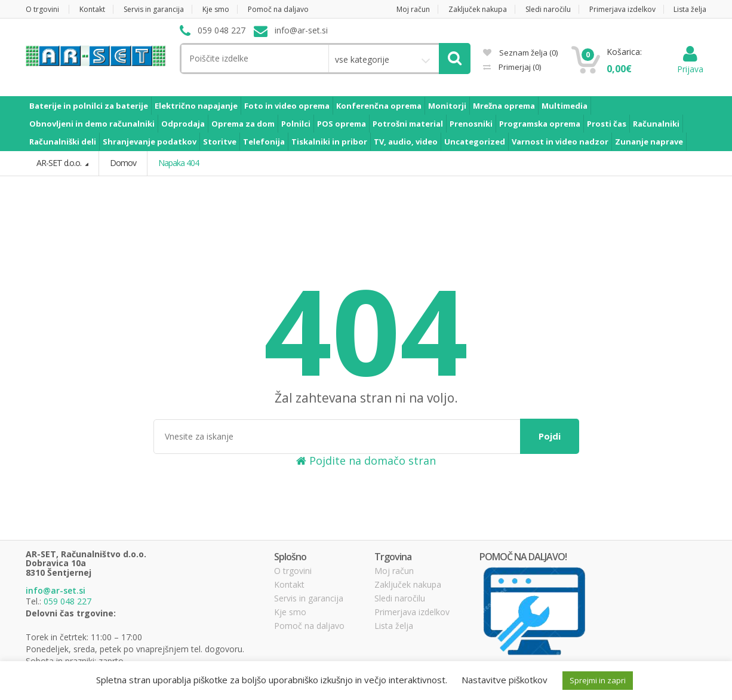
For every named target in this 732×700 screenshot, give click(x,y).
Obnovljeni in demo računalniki (92, 124)
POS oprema (342, 124)
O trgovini (42, 9)
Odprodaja (183, 124)
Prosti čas (607, 124)
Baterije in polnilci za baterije (89, 106)
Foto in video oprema (287, 106)
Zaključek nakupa (478, 9)
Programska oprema (540, 124)
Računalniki (656, 124)
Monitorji (447, 106)
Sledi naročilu (548, 9)
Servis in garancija (154, 9)
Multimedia (565, 106)
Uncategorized (475, 142)
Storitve (220, 142)
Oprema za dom (243, 124)
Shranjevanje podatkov (150, 142)
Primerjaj (519, 67)
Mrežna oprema (504, 106)
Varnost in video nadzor (560, 142)
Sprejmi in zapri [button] (598, 680)
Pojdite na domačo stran (366, 460)
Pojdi (550, 436)
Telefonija (264, 142)
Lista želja (690, 9)
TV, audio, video (406, 142)
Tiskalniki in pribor (329, 142)
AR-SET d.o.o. (59, 163)
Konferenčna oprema (379, 106)
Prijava (690, 63)
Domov (122, 163)
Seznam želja (520, 53)
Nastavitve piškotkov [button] (505, 680)
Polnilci (296, 124)
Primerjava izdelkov (622, 9)
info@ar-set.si (56, 590)
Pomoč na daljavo (278, 9)
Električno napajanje (196, 106)
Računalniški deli (63, 142)
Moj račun (413, 9)
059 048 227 (67, 601)
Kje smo (216, 9)
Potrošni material (408, 124)
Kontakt (92, 9)
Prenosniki (471, 124)
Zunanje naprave (649, 142)
